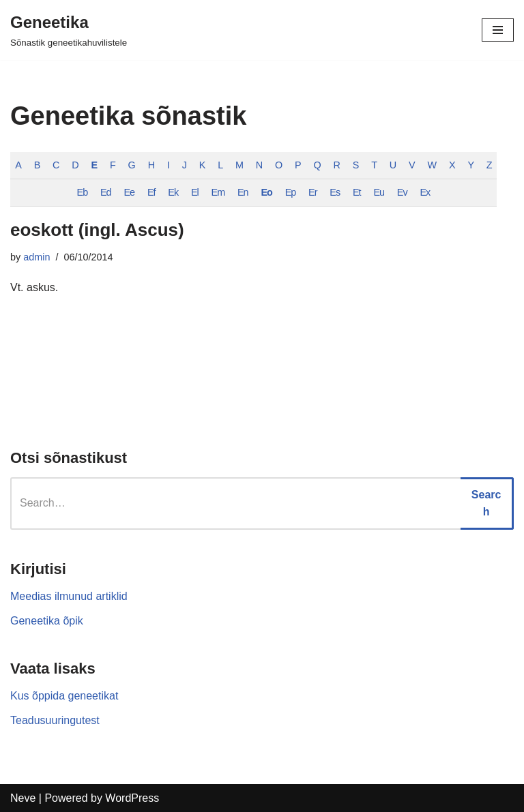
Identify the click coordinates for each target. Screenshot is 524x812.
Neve (23, 798)
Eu (379, 192)
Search (486, 503)
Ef (151, 192)
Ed (106, 192)
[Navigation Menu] (498, 30)
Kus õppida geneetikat (64, 696)
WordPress (132, 798)
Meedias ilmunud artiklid (69, 596)
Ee (129, 192)
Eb (83, 192)
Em (218, 192)
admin (37, 257)
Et (357, 192)
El (195, 192)
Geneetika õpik (47, 621)
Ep (291, 192)
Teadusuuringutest (55, 720)
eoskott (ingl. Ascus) (97, 230)
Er (312, 192)
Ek (173, 192)
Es (335, 192)
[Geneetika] (69, 30)
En (243, 192)
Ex (425, 192)
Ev (402, 192)
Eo (266, 192)
